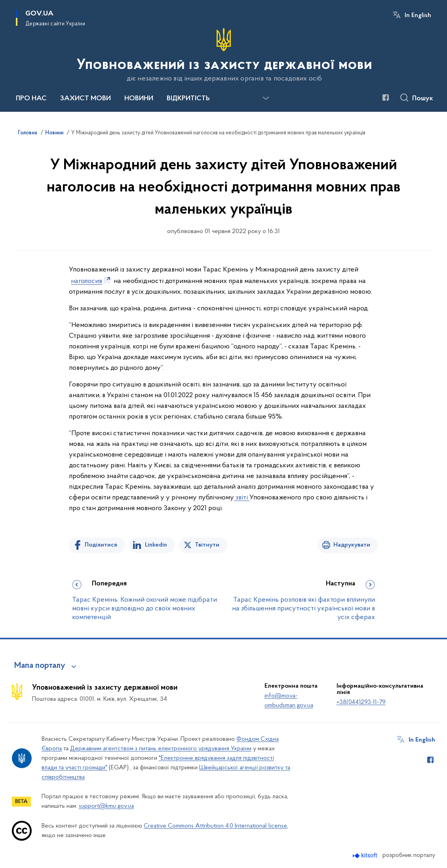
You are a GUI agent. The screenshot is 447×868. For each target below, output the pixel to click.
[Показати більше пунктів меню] (266, 98)
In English (418, 15)
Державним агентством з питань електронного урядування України (161, 749)
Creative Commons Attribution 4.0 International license (215, 826)
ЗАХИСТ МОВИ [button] (86, 99)
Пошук (423, 99)
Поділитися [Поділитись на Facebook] (101, 545)
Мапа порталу (40, 666)
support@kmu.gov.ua (106, 806)
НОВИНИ (139, 99)
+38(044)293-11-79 (361, 702)
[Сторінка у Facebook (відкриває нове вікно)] (386, 98)
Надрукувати (352, 545)
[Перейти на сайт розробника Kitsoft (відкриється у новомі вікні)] (366, 856)
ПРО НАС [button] (31, 99)
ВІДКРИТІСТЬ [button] (188, 99)
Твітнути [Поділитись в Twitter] (207, 545)
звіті (242, 498)
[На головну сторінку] (224, 55)
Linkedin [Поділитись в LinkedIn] (156, 545)
